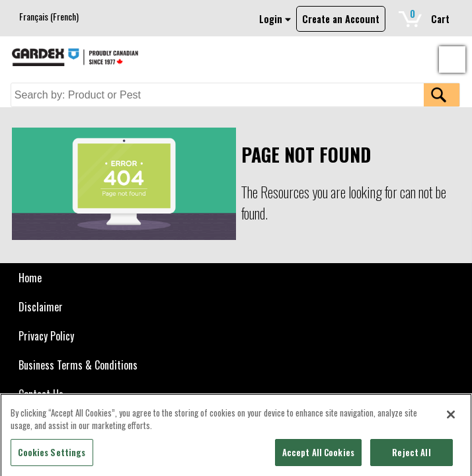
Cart (429, 16)
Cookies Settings (52, 456)
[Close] (451, 418)
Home (30, 278)
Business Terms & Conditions (78, 365)
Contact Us (41, 394)
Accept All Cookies (318, 456)
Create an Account (341, 19)
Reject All (411, 456)
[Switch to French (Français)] (49, 16)
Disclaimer (41, 307)
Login (275, 19)
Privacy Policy (46, 336)
